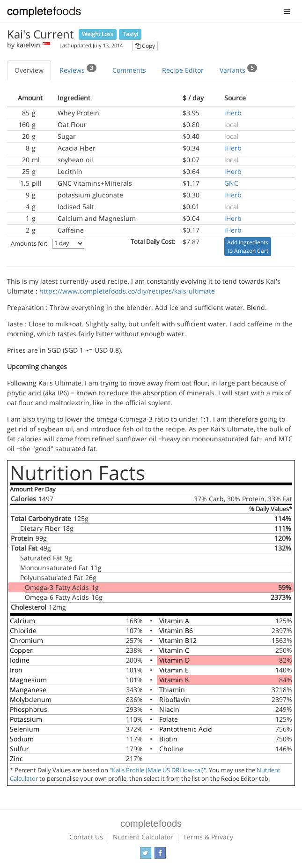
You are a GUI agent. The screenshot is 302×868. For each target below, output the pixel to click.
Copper (21, 650)
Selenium (25, 729)
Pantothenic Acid (186, 729)
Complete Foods (44, 14)
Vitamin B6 (176, 630)
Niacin (169, 709)
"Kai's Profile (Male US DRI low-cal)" (158, 770)
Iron (16, 670)
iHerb (233, 113)
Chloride (23, 630)
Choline (171, 749)
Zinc (16, 759)
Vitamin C (174, 650)
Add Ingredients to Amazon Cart (248, 246)
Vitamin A (174, 621)
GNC (231, 183)
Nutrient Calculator (143, 837)
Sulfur (19, 749)
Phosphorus (29, 709)
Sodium (22, 739)
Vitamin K (174, 680)
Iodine (20, 660)
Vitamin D (174, 660)
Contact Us (86, 837)
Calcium (22, 621)
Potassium (26, 719)
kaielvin (28, 45)
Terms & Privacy (208, 837)
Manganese (28, 690)
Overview (29, 70)
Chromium (26, 640)
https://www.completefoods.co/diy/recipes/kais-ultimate (127, 291)
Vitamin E (174, 670)
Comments (129, 70)
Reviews (78, 69)
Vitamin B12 (178, 640)
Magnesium (28, 680)
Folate (169, 719)
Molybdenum (31, 699)
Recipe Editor (183, 70)
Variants (238, 69)
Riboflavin (175, 699)
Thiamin (172, 690)
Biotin (168, 739)
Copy (145, 46)
